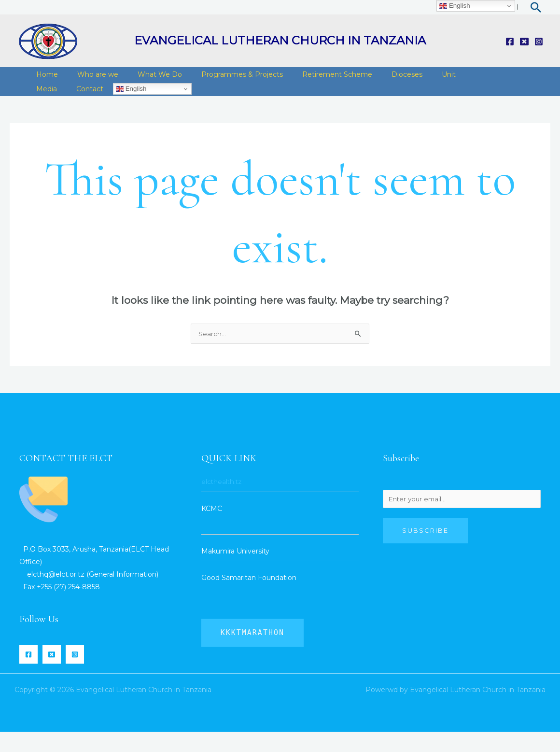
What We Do (148, 79)
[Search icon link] (536, 7)
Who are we (91, 79)
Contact (47, 103)
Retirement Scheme (315, 79)
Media (449, 79)
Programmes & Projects (225, 79)
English (86, 103)
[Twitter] (524, 42)
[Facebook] (510, 42)
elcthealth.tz (222, 502)
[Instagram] (539, 42)
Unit (417, 79)
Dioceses (380, 79)
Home (45, 79)
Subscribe (425, 552)
